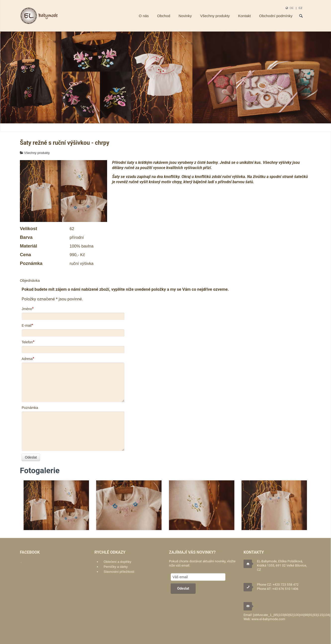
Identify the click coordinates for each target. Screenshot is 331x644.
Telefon (27, 342)
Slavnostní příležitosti (119, 572)
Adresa (27, 359)
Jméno (27, 309)
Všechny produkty (215, 16)
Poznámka (30, 408)
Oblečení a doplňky (117, 562)
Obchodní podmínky (276, 16)
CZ (300, 8)
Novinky (185, 16)
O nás (144, 16)
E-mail (27, 325)
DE (291, 8)
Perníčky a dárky (116, 567)
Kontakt (244, 16)
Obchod (164, 16)
